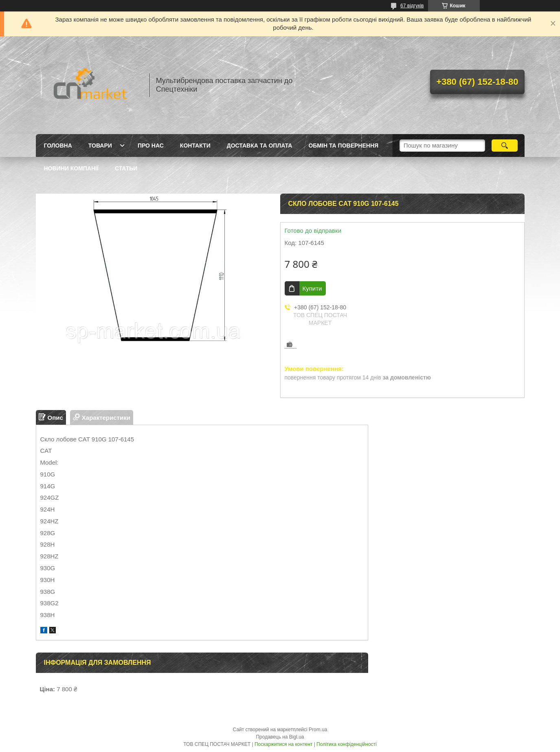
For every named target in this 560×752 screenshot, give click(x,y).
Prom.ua (318, 730)
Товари (100, 146)
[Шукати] (505, 146)
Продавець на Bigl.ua (280, 737)
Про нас (151, 146)
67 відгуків (412, 6)
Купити (312, 288)
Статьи (126, 168)
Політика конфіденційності (347, 744)
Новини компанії (71, 168)
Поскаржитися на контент (283, 744)
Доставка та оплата (260, 146)
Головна (58, 146)
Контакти (195, 146)
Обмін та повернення (343, 146)
